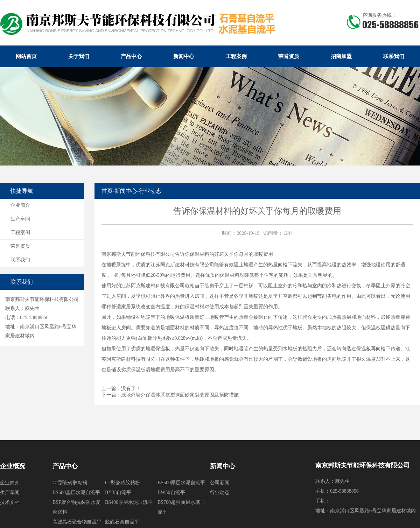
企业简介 (20, 205)
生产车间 (20, 219)
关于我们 (79, 56)
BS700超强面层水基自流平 (181, 507)
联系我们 (394, 56)
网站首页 (26, 56)
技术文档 (10, 502)
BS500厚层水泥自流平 (181, 483)
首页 (107, 191)
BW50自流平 (171, 492)
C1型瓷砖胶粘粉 (70, 483)
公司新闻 (220, 483)
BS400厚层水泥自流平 (129, 502)
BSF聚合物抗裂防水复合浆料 (76, 507)
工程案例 (236, 56)
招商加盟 (341, 56)
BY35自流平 (118, 492)
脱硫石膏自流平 (122, 522)
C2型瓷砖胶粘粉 (122, 483)
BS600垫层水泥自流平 (76, 492)
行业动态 (150, 191)
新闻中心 (184, 56)
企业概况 (13, 466)
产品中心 (131, 56)
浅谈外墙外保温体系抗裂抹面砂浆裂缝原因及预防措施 (180, 395)
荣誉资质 (289, 56)
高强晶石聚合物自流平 (77, 522)
